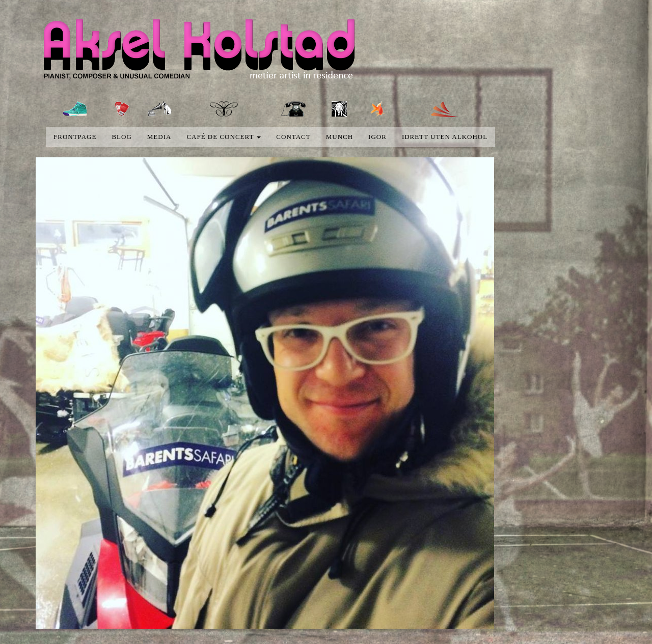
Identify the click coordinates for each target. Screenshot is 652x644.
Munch (339, 137)
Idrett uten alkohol (445, 137)
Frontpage (75, 137)
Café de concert (224, 137)
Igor (377, 137)
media (159, 137)
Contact (293, 137)
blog (121, 137)
